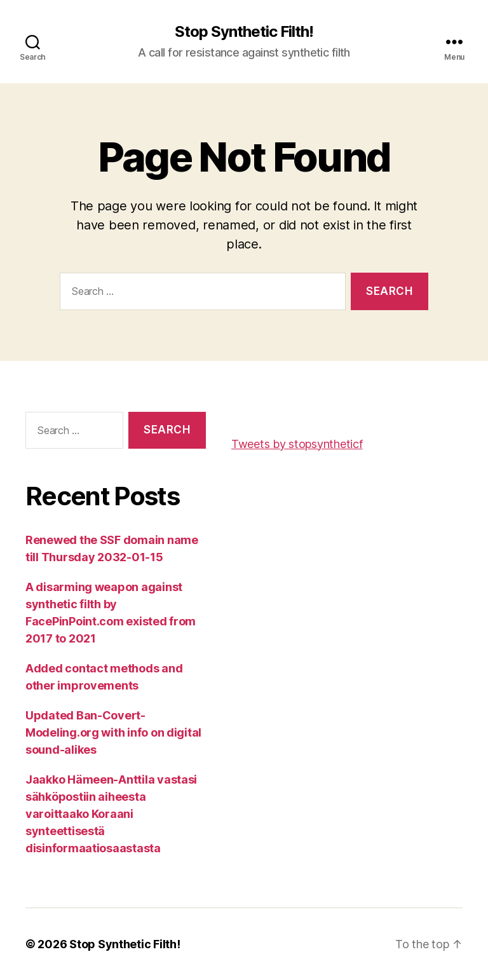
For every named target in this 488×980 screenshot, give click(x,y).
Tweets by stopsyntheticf (297, 444)
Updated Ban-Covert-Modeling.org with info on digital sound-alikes (113, 732)
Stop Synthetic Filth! (244, 32)
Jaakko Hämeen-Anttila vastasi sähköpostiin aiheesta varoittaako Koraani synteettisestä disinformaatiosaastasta (111, 814)
